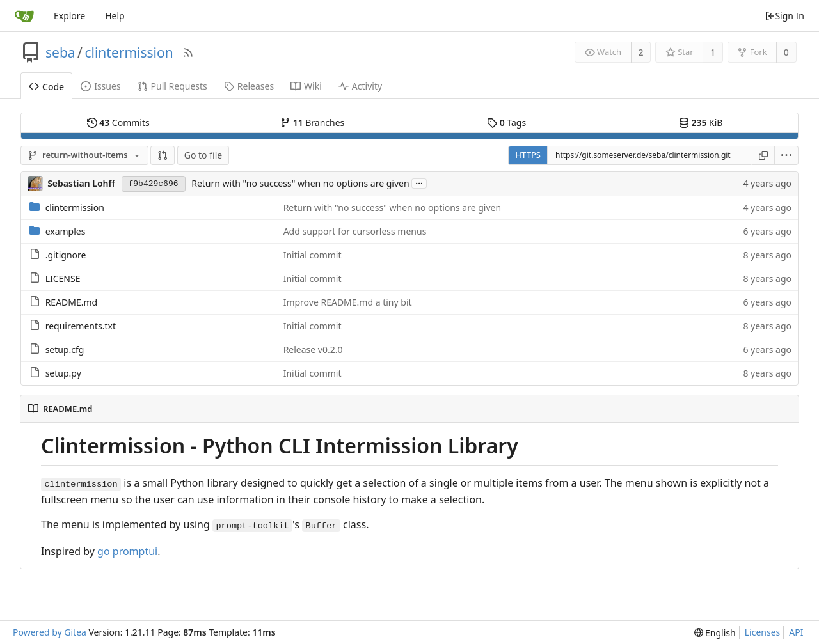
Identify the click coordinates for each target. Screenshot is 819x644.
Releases (249, 86)
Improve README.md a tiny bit (348, 302)
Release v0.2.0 (313, 349)
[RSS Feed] (188, 52)
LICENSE (63, 279)
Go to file (203, 155)
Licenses (763, 632)
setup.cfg (65, 349)
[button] (163, 155)
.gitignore (66, 255)
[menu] (787, 155)
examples (66, 231)
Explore (69, 16)
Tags (506, 122)
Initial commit (313, 255)
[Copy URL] (763, 155)
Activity (360, 86)
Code (46, 87)
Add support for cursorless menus (355, 231)
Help (115, 16)
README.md (72, 302)
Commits (118, 122)
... (419, 183)
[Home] (24, 16)
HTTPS (528, 155)
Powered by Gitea (50, 632)
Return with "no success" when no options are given (300, 183)
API (796, 632)
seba (60, 52)
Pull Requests (172, 86)
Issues (100, 86)
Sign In (784, 16)
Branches (312, 122)
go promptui (127, 551)
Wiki (306, 86)
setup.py (63, 373)
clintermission (129, 52)
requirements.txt (81, 326)
